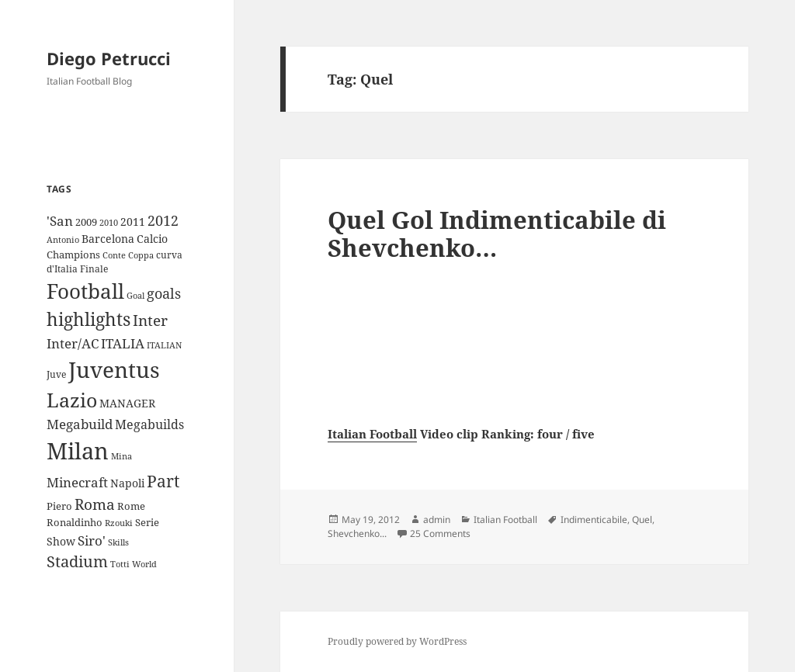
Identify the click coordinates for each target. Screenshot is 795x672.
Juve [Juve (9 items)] (56, 374)
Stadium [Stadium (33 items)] (77, 561)
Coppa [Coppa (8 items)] (141, 255)
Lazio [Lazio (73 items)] (72, 400)
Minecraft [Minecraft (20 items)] (77, 482)
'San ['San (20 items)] (60, 221)
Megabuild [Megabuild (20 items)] (80, 424)
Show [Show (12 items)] (61, 541)
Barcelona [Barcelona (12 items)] (108, 239)
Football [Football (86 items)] (85, 291)
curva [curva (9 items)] (169, 255)
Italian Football (372, 434)
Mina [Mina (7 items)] (122, 456)
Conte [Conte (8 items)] (114, 255)
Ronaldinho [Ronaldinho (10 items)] (75, 522)
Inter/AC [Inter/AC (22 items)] (73, 343)
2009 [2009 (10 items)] (86, 222)
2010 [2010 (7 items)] (109, 223)
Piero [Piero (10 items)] (59, 506)
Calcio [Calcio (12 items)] (152, 239)
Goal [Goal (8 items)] (135, 295)
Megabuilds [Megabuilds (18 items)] (149, 424)
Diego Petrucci (109, 58)
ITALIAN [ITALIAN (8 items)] (164, 345)
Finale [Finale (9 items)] (94, 269)
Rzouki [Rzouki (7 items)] (119, 523)
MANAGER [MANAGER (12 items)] (127, 403)
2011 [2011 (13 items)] (133, 222)
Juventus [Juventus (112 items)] (114, 370)
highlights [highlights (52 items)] (89, 319)
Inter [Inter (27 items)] (150, 320)
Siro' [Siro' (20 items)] (92, 540)
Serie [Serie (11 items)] (147, 522)
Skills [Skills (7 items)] (118, 542)
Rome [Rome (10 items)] (131, 506)
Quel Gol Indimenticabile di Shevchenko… (497, 234)
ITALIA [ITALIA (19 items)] (123, 343)
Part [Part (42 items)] (163, 481)
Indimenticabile (594, 520)
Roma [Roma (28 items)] (95, 504)
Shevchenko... (357, 533)
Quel (642, 520)
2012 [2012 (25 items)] (163, 220)
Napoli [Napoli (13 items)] (127, 483)
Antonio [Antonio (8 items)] (63, 239)
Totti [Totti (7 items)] (120, 564)
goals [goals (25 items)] (164, 293)
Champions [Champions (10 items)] (73, 255)
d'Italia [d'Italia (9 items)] (62, 269)
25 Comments (440, 533)
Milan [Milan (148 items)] (78, 451)
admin (437, 520)
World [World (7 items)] (144, 564)
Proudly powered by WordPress (397, 641)
